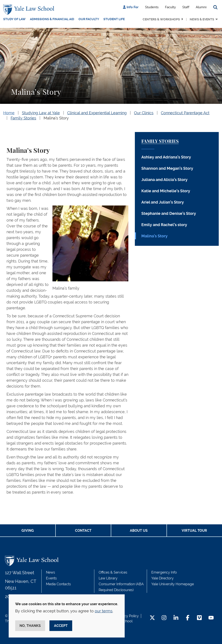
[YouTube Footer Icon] (211, 618)
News (51, 572)
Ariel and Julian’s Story (163, 202)
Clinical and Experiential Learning (97, 113)
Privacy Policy (127, 616)
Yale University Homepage (173, 584)
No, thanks (30, 626)
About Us (139, 531)
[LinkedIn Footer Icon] (176, 618)
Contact (83, 531)
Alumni (201, 7)
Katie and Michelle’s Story (166, 191)
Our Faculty (89, 19)
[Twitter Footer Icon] (152, 618)
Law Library (108, 578)
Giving (28, 531)
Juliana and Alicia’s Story (164, 180)
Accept (61, 626)
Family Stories (23, 118)
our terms (104, 611)
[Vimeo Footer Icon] (199, 618)
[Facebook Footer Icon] (188, 618)
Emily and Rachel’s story (164, 225)
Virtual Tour (194, 531)
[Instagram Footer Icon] (164, 618)
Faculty (170, 7)
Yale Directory (162, 578)
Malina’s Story (56, 118)
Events (51, 578)
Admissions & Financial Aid (52, 19)
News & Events (202, 19)
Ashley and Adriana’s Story (166, 157)
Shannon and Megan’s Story (167, 168)
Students (152, 7)
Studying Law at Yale (41, 113)
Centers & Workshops (161, 19)
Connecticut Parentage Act (185, 113)
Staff (186, 7)
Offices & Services (113, 572)
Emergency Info (164, 572)
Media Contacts (58, 584)
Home (9, 113)
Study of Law (14, 19)
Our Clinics (144, 113)
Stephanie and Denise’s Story (169, 213)
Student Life (114, 19)
